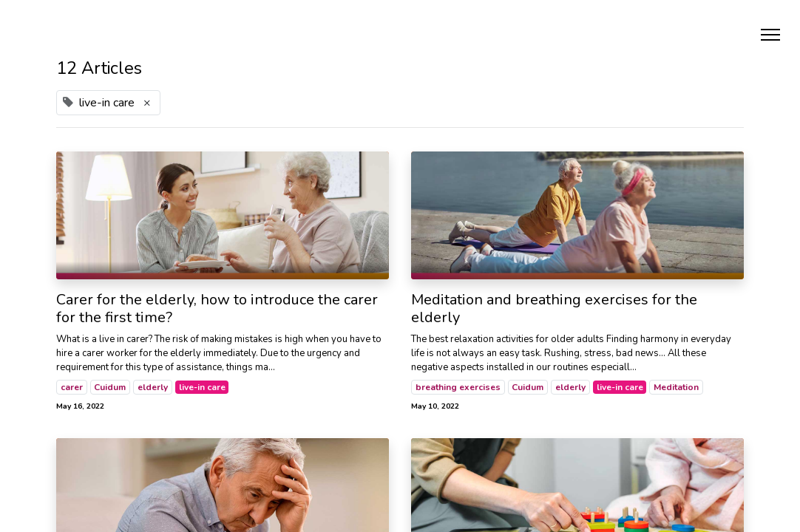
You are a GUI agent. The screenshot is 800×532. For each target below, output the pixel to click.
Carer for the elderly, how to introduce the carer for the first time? (217, 309)
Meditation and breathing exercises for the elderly (554, 309)
